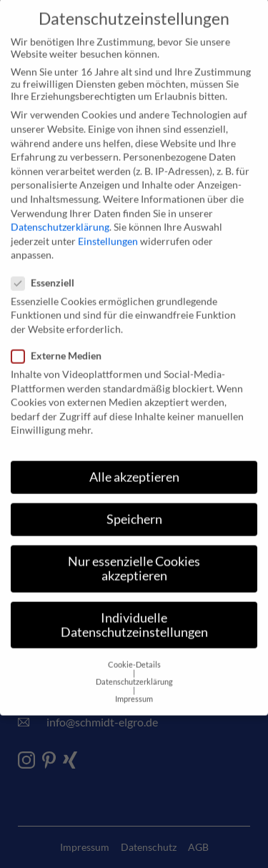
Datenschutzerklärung (60, 203)
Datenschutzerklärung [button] (134, 659)
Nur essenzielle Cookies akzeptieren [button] (134, 545)
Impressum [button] (134, 676)
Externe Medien (61, 332)
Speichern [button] (134, 496)
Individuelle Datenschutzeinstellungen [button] (134, 602)
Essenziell (47, 259)
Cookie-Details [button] (134, 641)
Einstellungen (108, 218)
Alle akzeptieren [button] (134, 454)
